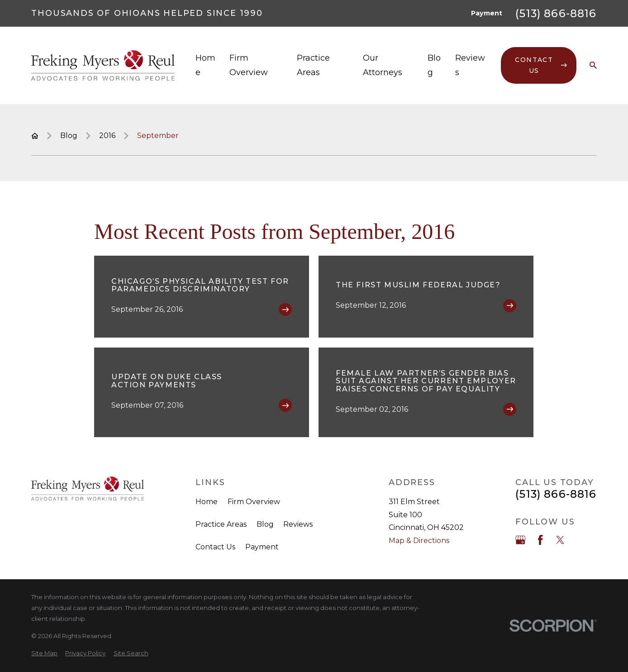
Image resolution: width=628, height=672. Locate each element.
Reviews (298, 524)
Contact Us (215, 547)
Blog (265, 524)
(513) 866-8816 (556, 13)
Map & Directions (419, 541)
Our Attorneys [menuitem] (383, 65)
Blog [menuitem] (434, 65)
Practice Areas (221, 524)
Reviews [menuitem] (470, 65)
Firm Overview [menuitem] (249, 65)
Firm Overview (254, 502)
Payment (487, 13)
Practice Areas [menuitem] (313, 65)
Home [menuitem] (205, 65)
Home (207, 502)
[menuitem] (44, 653)
